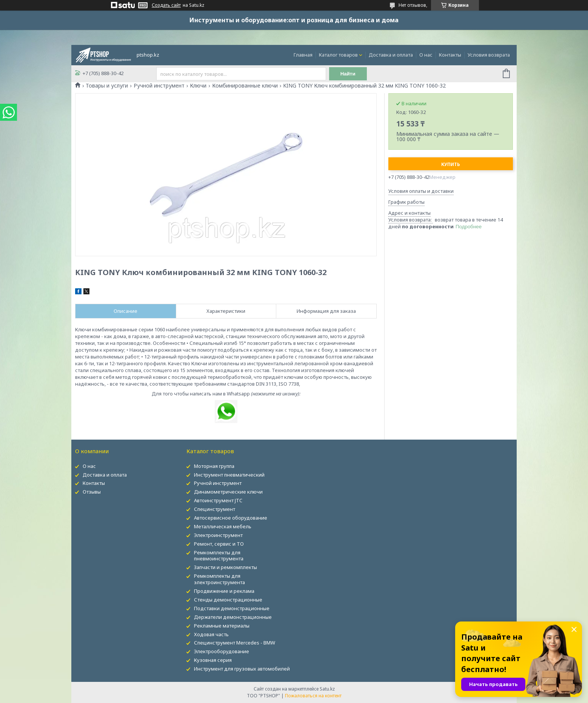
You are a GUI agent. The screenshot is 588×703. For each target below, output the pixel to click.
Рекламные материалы (222, 626)
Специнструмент (215, 509)
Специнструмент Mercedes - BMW (235, 643)
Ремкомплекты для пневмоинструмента (219, 556)
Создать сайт (166, 5)
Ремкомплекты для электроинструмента (219, 579)
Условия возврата (489, 55)
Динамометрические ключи (228, 492)
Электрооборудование (222, 651)
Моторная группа (214, 466)
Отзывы (92, 492)
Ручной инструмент (159, 86)
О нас (426, 55)
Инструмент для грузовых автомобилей (242, 669)
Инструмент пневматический (229, 475)
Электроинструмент (218, 535)
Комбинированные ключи (245, 86)
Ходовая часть (211, 634)
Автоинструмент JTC (218, 500)
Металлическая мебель (223, 526)
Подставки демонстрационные (232, 608)
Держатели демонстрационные (233, 617)
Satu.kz (327, 689)
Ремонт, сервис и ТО (219, 544)
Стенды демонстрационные (228, 600)
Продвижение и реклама (224, 591)
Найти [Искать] (348, 74)
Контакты (450, 55)
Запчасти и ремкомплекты (226, 567)
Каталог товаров (338, 55)
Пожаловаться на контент (313, 696)
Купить (451, 164)
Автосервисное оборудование (231, 518)
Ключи (198, 86)
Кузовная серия (213, 660)
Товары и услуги (107, 86)
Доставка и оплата (391, 55)
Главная (303, 55)
